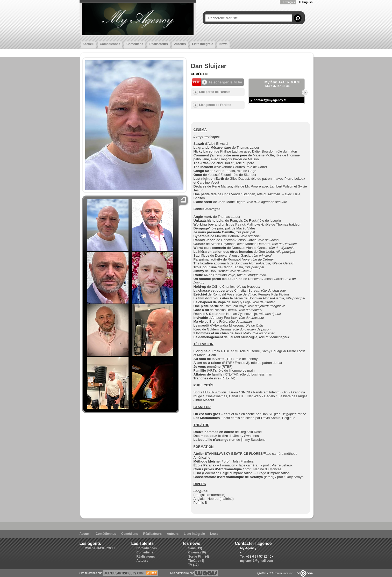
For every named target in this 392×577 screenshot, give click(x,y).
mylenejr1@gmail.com (257, 561)
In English (306, 2)
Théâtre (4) (196, 561)
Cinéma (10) (197, 552)
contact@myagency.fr (270, 100)
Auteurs (180, 44)
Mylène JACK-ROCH (100, 548)
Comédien (199, 74)
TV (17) (194, 565)
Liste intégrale (202, 44)
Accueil (88, 44)
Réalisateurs (159, 44)
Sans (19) (195, 548)
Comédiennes (110, 44)
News (223, 44)
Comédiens (135, 44)
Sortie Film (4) (199, 557)
